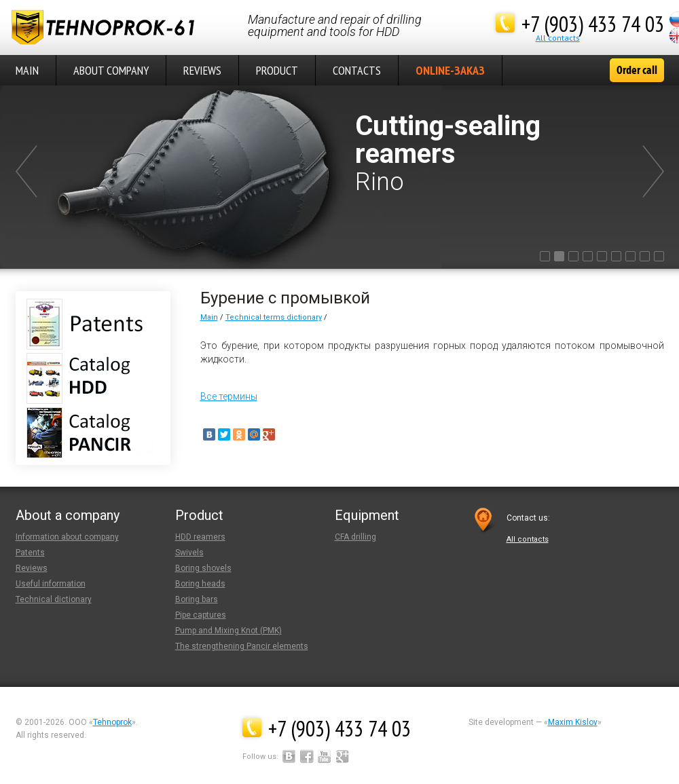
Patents (30, 553)
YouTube (325, 756)
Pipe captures (201, 615)
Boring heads (200, 584)
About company (111, 70)
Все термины (229, 396)
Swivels (189, 553)
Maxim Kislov (573, 722)
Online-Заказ (450, 70)
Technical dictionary (54, 599)
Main (209, 317)
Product (277, 70)
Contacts (357, 70)
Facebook (307, 756)
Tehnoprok (112, 722)
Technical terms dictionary (274, 317)
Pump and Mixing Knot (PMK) (228, 631)
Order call (637, 70)
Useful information (51, 584)
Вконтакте (289, 756)
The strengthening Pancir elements (242, 646)
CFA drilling (355, 537)
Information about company (67, 537)
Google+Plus (342, 756)
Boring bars (197, 599)
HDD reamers (200, 537)
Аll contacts (558, 38)
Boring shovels (203, 568)
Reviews (202, 70)
